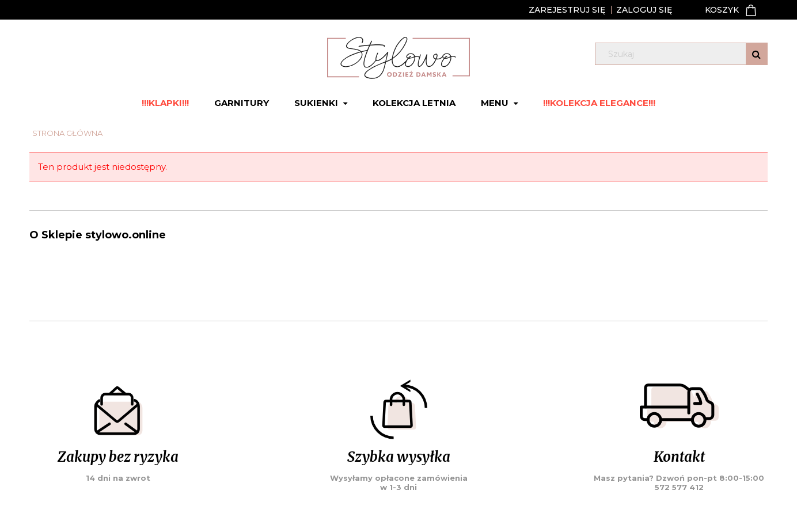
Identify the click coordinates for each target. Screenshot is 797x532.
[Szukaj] (756, 54)
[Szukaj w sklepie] (683, 54)
